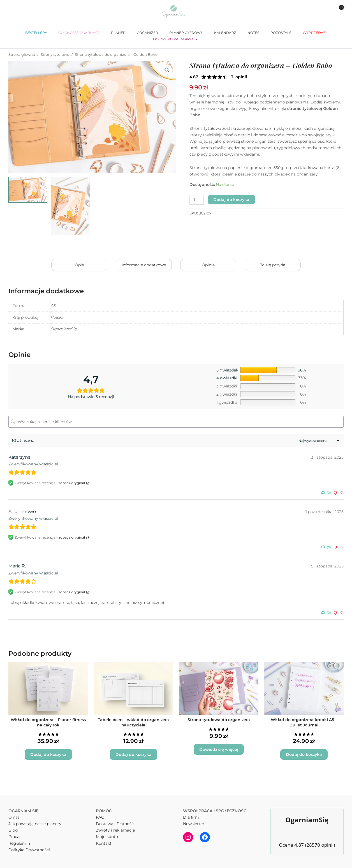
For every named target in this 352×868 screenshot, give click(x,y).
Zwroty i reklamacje (115, 830)
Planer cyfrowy (186, 33)
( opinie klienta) (239, 77)
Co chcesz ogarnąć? (79, 33)
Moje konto (107, 837)
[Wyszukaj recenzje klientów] (176, 422)
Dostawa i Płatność (115, 824)
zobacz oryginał (72, 483)
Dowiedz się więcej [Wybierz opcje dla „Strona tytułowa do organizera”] (219, 749)
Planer (118, 33)
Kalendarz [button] (225, 33)
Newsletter (194, 824)
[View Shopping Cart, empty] (338, 11)
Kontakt (104, 843)
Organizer (147, 33)
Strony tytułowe (55, 55)
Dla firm (191, 817)
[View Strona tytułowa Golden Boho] (71, 206)
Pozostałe (281, 33)
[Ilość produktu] (197, 200)
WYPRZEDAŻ (314, 33)
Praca (14, 837)
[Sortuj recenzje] (318, 441)
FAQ (100, 817)
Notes (253, 33)
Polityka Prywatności (29, 850)
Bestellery (36, 33)
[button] (314, 11)
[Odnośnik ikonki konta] (325, 11)
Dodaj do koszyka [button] (48, 754)
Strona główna (22, 55)
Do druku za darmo (176, 39)
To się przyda (273, 265)
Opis (79, 265)
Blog (13, 830)
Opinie (208, 265)
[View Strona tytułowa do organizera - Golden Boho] (28, 190)
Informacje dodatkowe (144, 265)
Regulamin (19, 843)
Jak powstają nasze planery (35, 824)
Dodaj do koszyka (231, 200)
